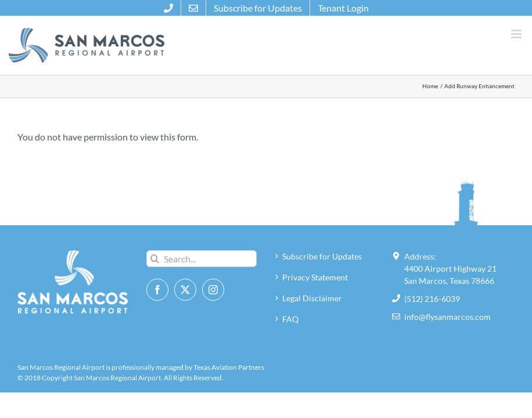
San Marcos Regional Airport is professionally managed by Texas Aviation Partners (141, 367)
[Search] (155, 259)
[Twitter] (185, 290)
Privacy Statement (315, 277)
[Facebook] (157, 290)
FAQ (290, 319)
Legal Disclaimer (312, 298)
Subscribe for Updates (322, 256)
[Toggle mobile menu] (517, 34)
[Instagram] (213, 290)
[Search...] (202, 259)
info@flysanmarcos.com (447, 317)
